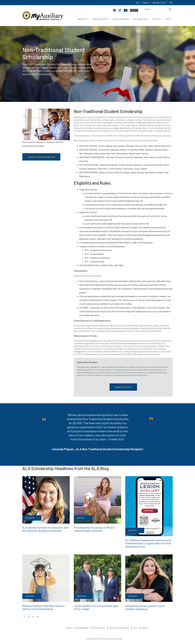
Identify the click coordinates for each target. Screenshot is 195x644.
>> (38, 615)
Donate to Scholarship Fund (41, 157)
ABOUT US (82, 19)
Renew (146, 3)
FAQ (171, 3)
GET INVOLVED (140, 19)
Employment (83, 626)
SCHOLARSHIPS (120, 19)
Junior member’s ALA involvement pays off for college (96, 606)
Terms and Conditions (119, 626)
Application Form (123, 387)
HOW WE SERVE (100, 19)
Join (137, 3)
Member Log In (159, 3)
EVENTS (156, 19)
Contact (69, 626)
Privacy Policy (99, 626)
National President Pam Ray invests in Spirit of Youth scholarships (45, 606)
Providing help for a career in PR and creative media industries (97, 529)
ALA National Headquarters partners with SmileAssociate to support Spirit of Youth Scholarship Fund (147, 543)
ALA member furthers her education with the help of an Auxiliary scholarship (46, 529)
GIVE (168, 19)
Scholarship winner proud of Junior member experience (148, 606)
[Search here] (158, 9)
